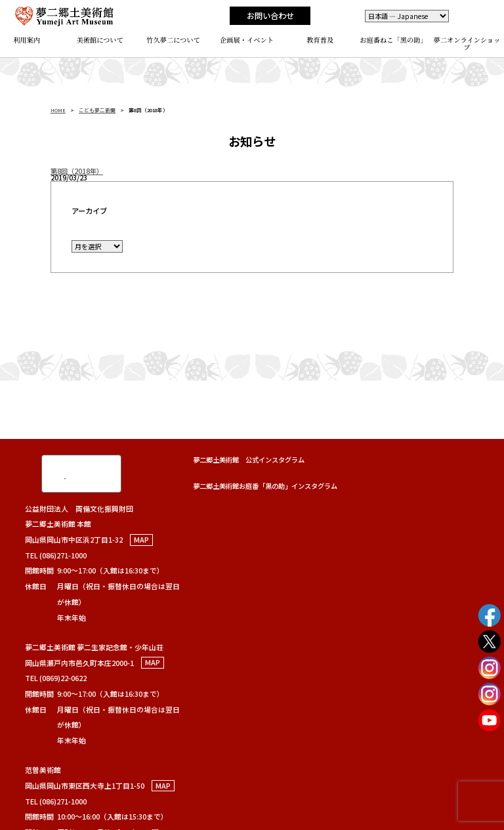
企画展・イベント (247, 40)
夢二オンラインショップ (467, 43)
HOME (58, 110)
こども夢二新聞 (97, 110)
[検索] (67, 473)
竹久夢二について (173, 40)
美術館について (100, 40)
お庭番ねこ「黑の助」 (393, 40)
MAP (141, 540)
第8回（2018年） (77, 171)
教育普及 (320, 40)
